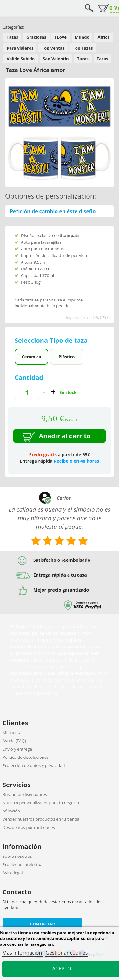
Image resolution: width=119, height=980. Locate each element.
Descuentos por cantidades (29, 827)
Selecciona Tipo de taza (52, 340)
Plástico (67, 357)
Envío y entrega (17, 749)
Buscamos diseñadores (25, 794)
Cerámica (32, 357)
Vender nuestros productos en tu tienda (41, 819)
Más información (23, 953)
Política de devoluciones (26, 757)
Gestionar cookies (66, 953)
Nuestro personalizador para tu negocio (41, 803)
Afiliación (11, 811)
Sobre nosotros (17, 856)
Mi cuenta (12, 732)
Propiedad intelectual (23, 864)
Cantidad (29, 377)
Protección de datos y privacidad (34, 765)
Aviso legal (13, 873)
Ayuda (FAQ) (14, 741)
